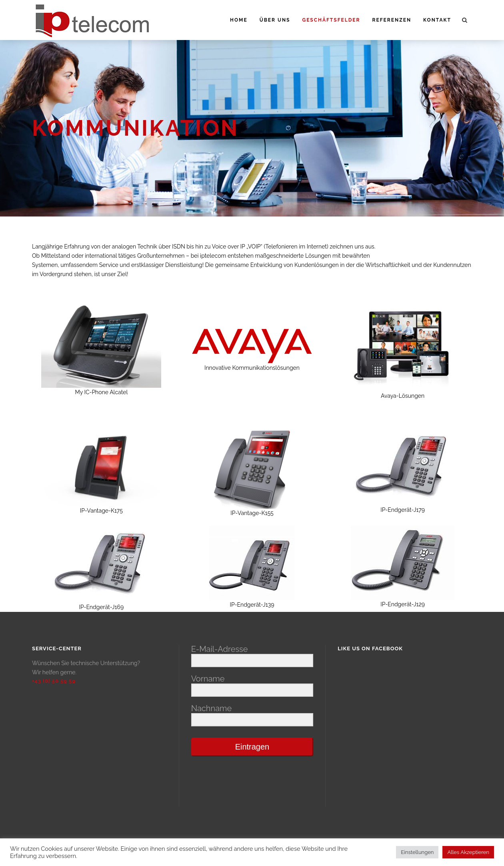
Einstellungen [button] (417, 852)
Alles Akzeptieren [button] (468, 852)
